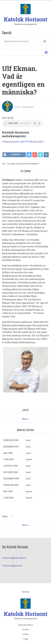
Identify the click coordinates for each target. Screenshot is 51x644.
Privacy (26, 630)
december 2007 (11, 447)
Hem (4, 164)
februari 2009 (11, 485)
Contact (26, 634)
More (25, 419)
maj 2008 (8, 453)
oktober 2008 (11, 472)
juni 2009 (8, 498)
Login (26, 639)
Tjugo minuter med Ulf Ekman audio (24, 142)
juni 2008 (8, 459)
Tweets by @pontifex (12, 566)
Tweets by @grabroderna (14, 558)
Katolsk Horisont (26, 19)
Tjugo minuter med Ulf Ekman (19, 329)
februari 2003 (11, 440)
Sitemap (26, 592)
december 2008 (11, 479)
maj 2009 (8, 491)
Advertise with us (26, 625)
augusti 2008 (10, 466)
